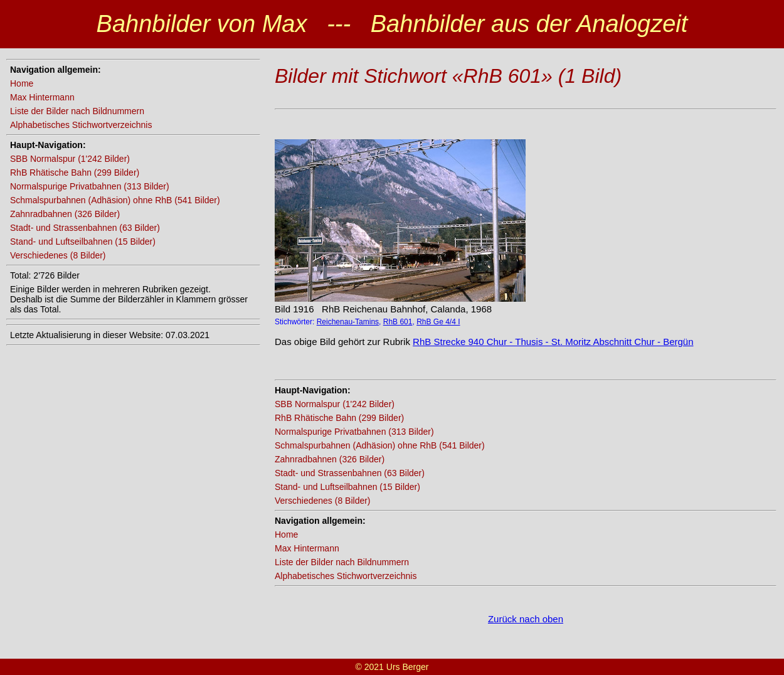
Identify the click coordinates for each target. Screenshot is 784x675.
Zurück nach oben (526, 619)
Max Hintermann (42, 97)
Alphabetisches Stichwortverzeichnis (81, 125)
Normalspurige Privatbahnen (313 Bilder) (90, 186)
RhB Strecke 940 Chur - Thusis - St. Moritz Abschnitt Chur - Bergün (553, 342)
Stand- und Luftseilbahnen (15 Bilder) (83, 242)
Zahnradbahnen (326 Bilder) (65, 214)
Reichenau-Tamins (348, 322)
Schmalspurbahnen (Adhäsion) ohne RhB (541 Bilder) (115, 200)
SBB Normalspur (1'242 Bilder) (70, 159)
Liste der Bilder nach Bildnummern (77, 111)
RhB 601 (398, 322)
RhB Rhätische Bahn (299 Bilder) (75, 173)
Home (22, 83)
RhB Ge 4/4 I (438, 322)
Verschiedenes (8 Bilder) (58, 255)
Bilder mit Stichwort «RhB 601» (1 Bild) (448, 76)
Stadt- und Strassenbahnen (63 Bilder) (85, 228)
